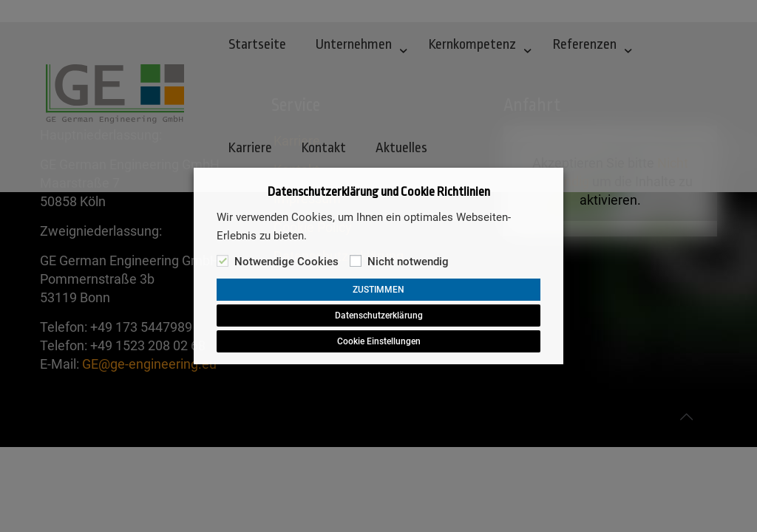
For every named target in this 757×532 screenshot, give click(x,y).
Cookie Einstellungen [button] (379, 341)
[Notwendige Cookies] (223, 261)
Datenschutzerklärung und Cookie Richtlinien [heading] (379, 192)
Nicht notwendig (408, 262)
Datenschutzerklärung (379, 316)
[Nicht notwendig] (356, 261)
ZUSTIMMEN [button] (378, 290)
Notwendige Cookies (286, 262)
